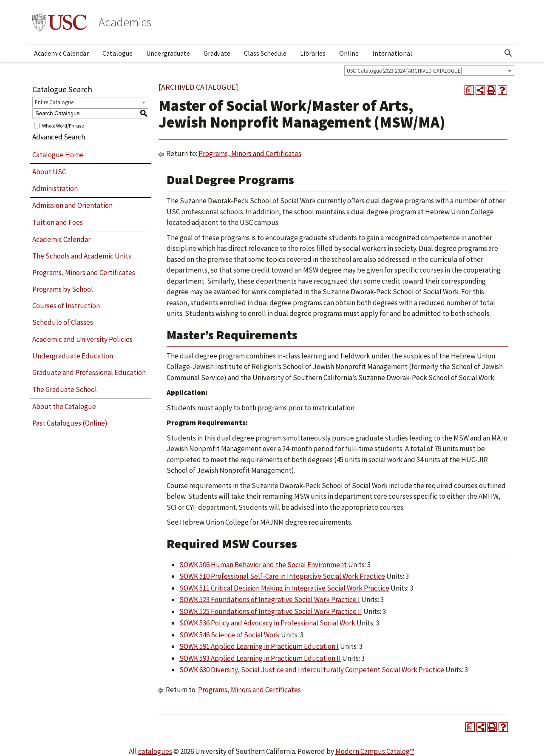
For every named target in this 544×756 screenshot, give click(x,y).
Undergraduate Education (73, 356)
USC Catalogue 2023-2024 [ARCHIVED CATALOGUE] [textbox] (405, 71)
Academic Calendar (61, 53)
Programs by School (63, 289)
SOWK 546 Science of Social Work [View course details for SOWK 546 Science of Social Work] (229, 635)
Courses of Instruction (66, 306)
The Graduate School (65, 389)
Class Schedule (265, 53)
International (392, 53)
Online (349, 53)
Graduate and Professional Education (89, 372)
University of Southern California (59, 22)
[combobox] (429, 71)
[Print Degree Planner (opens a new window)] (469, 90)
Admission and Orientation (72, 205)
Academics (125, 22)
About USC (49, 172)
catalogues (155, 751)
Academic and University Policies (82, 339)
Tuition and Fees (58, 222)
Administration (55, 188)
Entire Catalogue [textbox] (54, 102)
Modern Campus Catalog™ (375, 751)
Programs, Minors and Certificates (84, 273)
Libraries (313, 53)
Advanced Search (59, 137)
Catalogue (118, 53)
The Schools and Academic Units (82, 256)
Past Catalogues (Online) (70, 423)
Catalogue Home (58, 155)
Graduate (217, 53)
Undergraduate (168, 53)
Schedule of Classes (63, 322)
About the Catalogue (64, 406)
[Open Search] (508, 53)
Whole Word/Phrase (63, 125)
